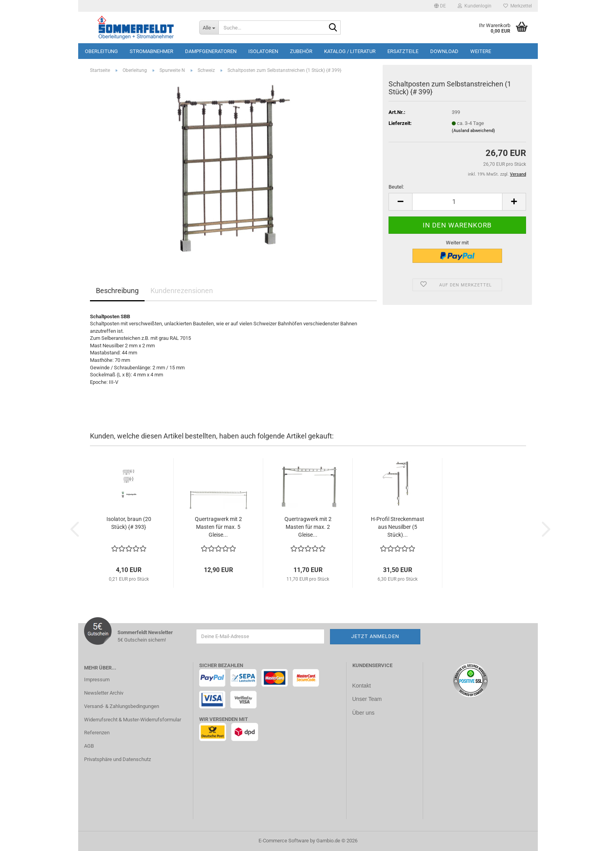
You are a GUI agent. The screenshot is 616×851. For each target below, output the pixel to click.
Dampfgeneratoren (211, 51)
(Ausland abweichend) (473, 131)
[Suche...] (209, 28)
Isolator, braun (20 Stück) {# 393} (129, 523)
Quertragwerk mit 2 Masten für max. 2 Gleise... (308, 527)
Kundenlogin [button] (475, 6)
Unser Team (367, 699)
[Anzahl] (457, 202)
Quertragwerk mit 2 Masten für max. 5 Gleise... (218, 527)
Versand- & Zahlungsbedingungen (122, 706)
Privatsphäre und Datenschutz (117, 759)
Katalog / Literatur (350, 51)
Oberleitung (101, 51)
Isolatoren (263, 51)
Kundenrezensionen (182, 291)
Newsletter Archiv (104, 693)
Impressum (97, 680)
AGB (89, 746)
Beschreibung (117, 291)
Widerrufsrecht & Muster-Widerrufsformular (133, 720)
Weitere (481, 51)
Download (444, 51)
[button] (440, 6)
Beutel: (396, 187)
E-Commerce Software (284, 841)
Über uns (364, 712)
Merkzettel (518, 6)
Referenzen (97, 733)
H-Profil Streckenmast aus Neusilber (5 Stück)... (398, 527)
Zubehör (301, 51)
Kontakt (362, 686)
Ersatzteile (403, 51)
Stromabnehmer (151, 51)
